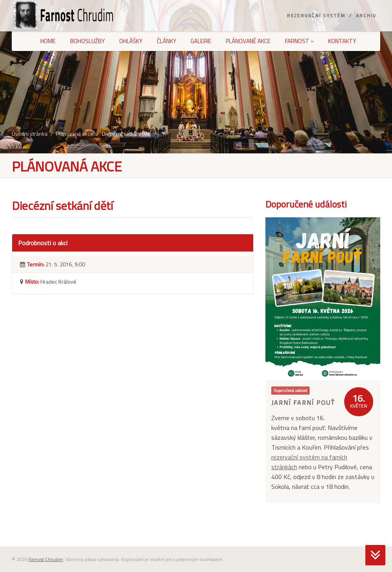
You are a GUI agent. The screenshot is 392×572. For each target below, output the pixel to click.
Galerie (201, 41)
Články (166, 41)
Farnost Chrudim (46, 559)
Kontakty (342, 41)
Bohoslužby (87, 41)
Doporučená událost (290, 390)
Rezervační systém (316, 15)
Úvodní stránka (30, 134)
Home (48, 41)
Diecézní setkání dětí (126, 134)
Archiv (366, 15)
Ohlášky (131, 41)
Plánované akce (248, 41)
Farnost (299, 41)
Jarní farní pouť (303, 403)
